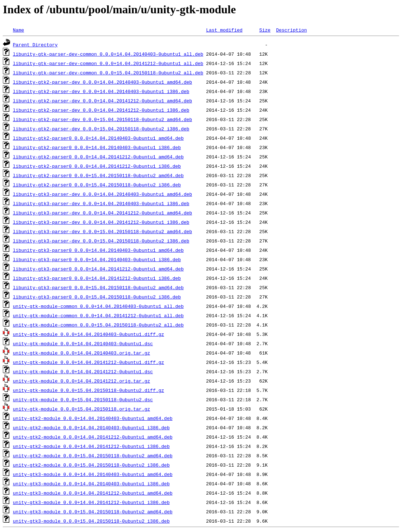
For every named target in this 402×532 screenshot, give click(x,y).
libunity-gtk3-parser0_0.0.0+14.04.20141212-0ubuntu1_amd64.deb (98, 269)
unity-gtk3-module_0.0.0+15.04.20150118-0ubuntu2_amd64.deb (93, 512)
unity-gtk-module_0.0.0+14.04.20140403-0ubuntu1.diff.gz (88, 334)
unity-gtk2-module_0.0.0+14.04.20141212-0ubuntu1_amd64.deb (93, 437)
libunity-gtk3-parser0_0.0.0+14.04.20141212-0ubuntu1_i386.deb (97, 278)
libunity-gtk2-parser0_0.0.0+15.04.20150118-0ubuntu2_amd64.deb (98, 175)
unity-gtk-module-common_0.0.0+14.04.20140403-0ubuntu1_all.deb (98, 306)
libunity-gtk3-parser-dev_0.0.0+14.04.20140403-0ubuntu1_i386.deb (101, 203)
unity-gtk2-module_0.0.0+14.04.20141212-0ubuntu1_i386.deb (91, 446)
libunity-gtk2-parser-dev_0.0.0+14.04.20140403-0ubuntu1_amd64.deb (102, 82)
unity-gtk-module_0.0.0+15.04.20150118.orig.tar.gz (81, 409)
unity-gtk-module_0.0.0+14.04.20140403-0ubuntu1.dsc (83, 343)
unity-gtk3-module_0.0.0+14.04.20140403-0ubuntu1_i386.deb (91, 484)
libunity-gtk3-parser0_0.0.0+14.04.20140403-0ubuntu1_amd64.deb (98, 250)
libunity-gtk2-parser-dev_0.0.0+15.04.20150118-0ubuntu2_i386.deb (101, 129)
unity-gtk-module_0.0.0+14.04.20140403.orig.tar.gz (81, 353)
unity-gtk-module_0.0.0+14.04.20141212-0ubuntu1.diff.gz (88, 362)
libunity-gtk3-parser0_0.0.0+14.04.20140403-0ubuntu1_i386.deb (97, 259)
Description (291, 30)
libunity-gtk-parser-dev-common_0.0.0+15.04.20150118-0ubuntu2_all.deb (108, 73)
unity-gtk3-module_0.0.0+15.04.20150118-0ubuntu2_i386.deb (91, 521)
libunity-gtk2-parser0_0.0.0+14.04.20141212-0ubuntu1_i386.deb (97, 166)
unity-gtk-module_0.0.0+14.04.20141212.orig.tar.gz (81, 381)
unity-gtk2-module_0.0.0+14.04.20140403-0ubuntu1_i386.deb (91, 427)
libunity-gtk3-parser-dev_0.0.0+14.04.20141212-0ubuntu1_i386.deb (101, 222)
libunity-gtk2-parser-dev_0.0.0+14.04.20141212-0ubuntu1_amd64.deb (102, 101)
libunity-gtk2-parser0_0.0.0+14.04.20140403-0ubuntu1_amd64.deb (98, 138)
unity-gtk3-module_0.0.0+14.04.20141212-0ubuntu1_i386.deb (91, 502)
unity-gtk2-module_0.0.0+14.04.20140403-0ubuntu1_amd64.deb (93, 418)
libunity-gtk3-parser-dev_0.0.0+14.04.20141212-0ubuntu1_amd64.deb (102, 213)
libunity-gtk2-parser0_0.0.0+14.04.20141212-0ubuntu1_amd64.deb (98, 157)
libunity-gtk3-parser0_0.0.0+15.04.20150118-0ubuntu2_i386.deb (97, 297)
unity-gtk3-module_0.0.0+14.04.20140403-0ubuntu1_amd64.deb (93, 474)
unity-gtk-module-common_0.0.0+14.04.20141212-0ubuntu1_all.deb (98, 315)
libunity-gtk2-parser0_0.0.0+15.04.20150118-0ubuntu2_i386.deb (97, 185)
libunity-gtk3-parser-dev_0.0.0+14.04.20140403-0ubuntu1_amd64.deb (102, 194)
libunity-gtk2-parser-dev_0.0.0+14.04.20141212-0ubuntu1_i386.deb (101, 110)
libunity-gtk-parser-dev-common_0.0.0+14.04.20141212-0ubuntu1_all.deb (108, 63)
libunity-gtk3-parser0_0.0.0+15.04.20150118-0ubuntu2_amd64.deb (98, 287)
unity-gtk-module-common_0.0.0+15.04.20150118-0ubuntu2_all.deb (98, 325)
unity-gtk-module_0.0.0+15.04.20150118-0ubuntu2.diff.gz (88, 390)
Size (265, 30)
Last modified (224, 30)
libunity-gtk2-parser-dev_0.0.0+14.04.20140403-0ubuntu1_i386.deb (101, 91)
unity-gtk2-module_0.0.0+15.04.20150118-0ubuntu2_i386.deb (91, 465)
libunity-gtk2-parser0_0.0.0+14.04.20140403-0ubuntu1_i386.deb (97, 147)
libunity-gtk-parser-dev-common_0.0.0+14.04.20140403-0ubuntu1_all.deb (108, 54)
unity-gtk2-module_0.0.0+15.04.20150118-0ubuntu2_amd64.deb (93, 455)
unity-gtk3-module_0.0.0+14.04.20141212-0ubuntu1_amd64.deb (93, 493)
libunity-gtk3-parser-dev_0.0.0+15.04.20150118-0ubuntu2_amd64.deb (102, 231)
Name (18, 30)
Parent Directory (35, 45)
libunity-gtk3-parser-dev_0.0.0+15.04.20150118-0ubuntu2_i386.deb (101, 241)
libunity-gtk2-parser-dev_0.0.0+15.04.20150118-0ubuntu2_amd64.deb (102, 119)
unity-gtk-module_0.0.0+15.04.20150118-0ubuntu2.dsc (83, 399)
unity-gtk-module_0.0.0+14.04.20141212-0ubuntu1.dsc (83, 371)
